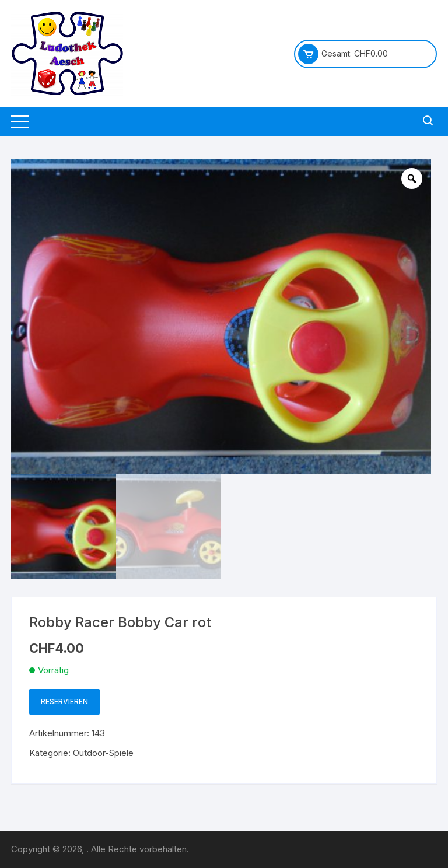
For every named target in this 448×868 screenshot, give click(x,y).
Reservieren (64, 701)
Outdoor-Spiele (103, 753)
